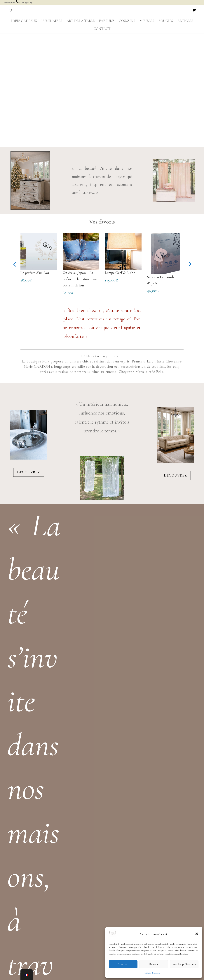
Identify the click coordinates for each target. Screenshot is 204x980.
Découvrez (29, 359)
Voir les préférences (184, 964)
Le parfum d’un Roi (35, 160)
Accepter (123, 964)
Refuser (154, 964)
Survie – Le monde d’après (161, 167)
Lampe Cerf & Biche (120, 160)
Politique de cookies (152, 973)
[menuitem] (24, 21)
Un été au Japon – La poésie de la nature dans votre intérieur (80, 166)
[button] (197, 934)
